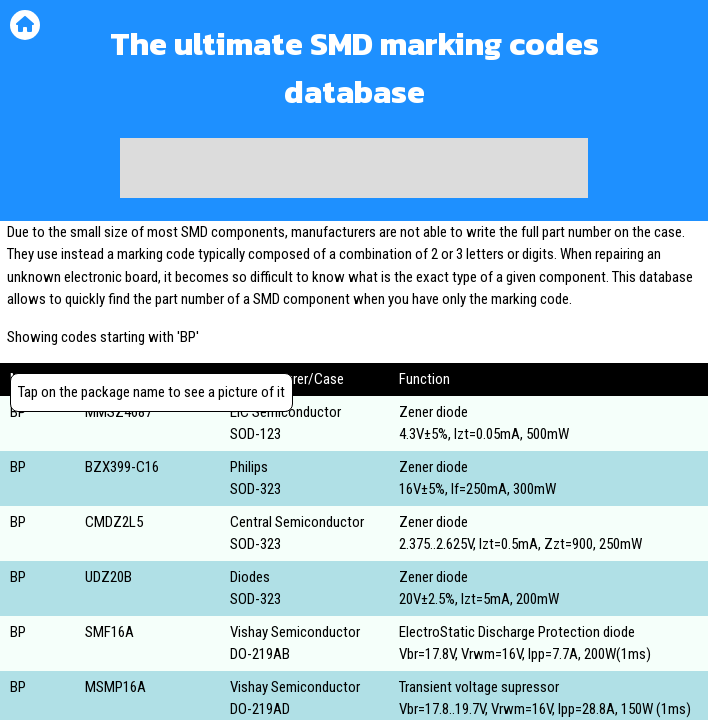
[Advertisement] (354, 168)
